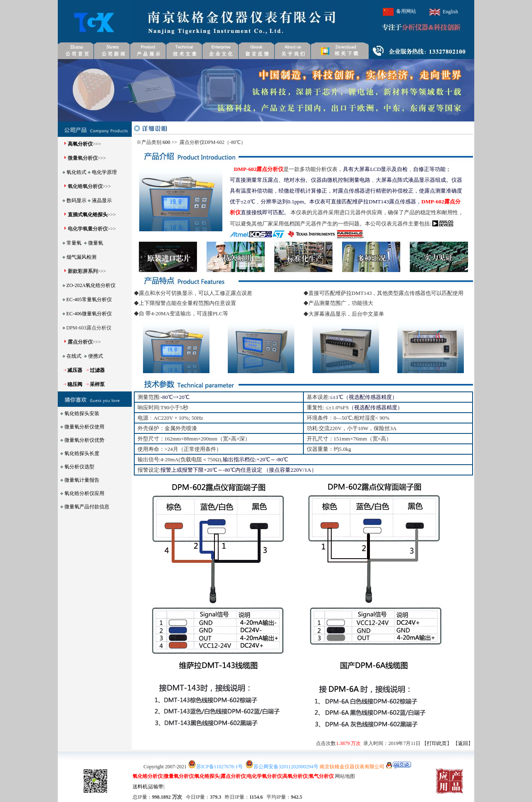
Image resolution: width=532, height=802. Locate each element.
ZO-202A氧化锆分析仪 (91, 285)
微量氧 (96, 243)
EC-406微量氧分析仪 (89, 314)
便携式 (96, 356)
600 (167, 142)
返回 (463, 743)
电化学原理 (104, 172)
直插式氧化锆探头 (88, 215)
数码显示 (76, 200)
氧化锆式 (76, 172)
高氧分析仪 (80, 144)
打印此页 (437, 743)
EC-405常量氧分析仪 (89, 300)
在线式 (74, 356)
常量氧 (74, 243)
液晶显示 (102, 200)
